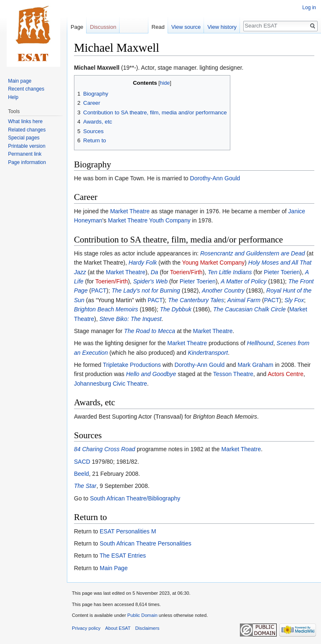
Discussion (103, 27)
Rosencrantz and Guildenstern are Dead (253, 253)
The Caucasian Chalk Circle (250, 309)
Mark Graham (255, 365)
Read (158, 27)
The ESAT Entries (123, 556)
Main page (20, 81)
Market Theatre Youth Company (149, 220)
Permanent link (25, 154)
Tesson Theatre (233, 374)
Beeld (82, 474)
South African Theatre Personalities (145, 543)
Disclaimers (148, 628)
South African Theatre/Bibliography (135, 498)
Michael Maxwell (97, 68)
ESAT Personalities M (128, 531)
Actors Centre (285, 374)
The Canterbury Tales (196, 300)
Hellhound (260, 343)
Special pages (24, 138)
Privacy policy (86, 628)
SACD (82, 462)
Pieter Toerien (282, 272)
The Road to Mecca (150, 331)
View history (222, 27)
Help (13, 97)
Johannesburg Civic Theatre (111, 384)
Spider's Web (150, 281)
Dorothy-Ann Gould (215, 178)
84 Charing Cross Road (104, 449)
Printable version (27, 146)
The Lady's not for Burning (146, 290)
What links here (25, 121)
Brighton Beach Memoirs (106, 309)
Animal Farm (244, 300)
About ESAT (118, 628)
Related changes (27, 130)
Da (154, 272)
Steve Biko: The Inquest (131, 319)
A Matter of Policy (243, 281)
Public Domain (142, 615)
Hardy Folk (143, 263)
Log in (309, 8)
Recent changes (26, 89)
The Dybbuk (175, 309)
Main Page (113, 568)
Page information (27, 162)
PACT (99, 290)
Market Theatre (130, 211)
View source (186, 27)
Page (77, 27)
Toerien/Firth (186, 272)
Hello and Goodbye (151, 374)
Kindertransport (208, 353)
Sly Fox (294, 300)
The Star (85, 486)
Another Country (223, 290)
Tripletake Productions (132, 365)
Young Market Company (214, 263)
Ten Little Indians (230, 272)
